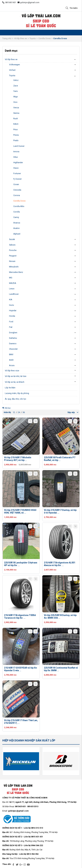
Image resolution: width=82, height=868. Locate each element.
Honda (12, 316)
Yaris (16, 91)
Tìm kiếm (72, 8)
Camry (16, 217)
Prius (16, 129)
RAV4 (16, 124)
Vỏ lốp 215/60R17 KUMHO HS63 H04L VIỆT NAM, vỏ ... (20, 511)
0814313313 (33, 806)
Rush (16, 119)
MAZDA (13, 283)
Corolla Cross (45, 38)
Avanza (17, 223)
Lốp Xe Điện (10, 388)
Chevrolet (13, 349)
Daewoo (13, 343)
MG (11, 278)
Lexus (12, 289)
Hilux (16, 157)
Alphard (17, 234)
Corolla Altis (19, 206)
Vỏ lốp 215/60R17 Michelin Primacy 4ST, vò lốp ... (18, 459)
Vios (15, 102)
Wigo (16, 97)
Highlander (18, 162)
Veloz (16, 80)
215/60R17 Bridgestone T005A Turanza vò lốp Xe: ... (20, 617)
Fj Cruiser (17, 179)
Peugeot (13, 256)
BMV (11, 354)
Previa (16, 135)
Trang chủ (7, 38)
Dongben (13, 333)
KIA (11, 300)
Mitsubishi (14, 267)
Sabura (12, 245)
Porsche (13, 250)
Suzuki (12, 239)
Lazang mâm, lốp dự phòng (17, 393)
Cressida (17, 190)
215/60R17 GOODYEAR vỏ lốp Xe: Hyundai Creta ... (21, 669)
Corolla (17, 212)
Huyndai (13, 310)
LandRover (14, 294)
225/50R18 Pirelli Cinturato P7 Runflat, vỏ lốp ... (60, 459)
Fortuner (17, 173)
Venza (16, 108)
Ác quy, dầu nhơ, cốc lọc (16, 399)
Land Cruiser (19, 146)
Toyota (33, 38)
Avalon (16, 228)
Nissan (12, 261)
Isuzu (12, 305)
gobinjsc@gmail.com (29, 2)
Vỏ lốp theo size (12, 371)
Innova (16, 152)
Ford (11, 322)
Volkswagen (15, 65)
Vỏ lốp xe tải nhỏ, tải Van (16, 376)
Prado (16, 140)
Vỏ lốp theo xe (20, 38)
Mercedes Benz (16, 272)
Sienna (16, 113)
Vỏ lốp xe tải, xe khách (15, 382)
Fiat (11, 327)
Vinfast (12, 70)
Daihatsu (13, 338)
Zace (16, 86)
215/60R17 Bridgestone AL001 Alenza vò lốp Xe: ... (60, 564)
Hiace (16, 168)
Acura (12, 365)
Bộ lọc (7, 408)
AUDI (11, 360)
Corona (17, 195)
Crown (16, 184)
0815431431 (9, 2)
